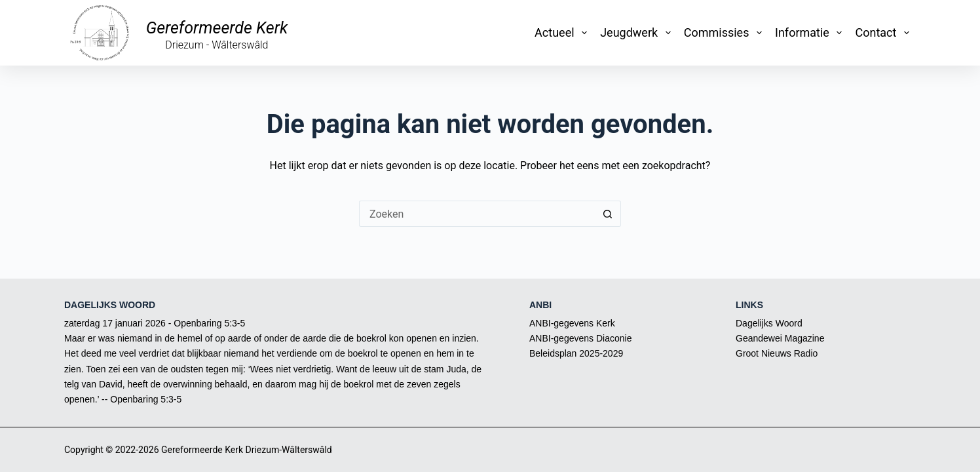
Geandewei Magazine (780, 338)
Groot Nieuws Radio (777, 353)
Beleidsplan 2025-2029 (576, 353)
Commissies (726, 33)
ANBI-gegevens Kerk (572, 323)
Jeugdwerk (638, 33)
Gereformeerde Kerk (217, 28)
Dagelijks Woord (769, 323)
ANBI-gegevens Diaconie (580, 338)
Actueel (563, 33)
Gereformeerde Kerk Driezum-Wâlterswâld (247, 450)
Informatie (811, 33)
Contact (885, 33)
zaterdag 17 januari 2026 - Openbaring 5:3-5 (155, 323)
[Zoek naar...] (477, 214)
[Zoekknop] (608, 214)
